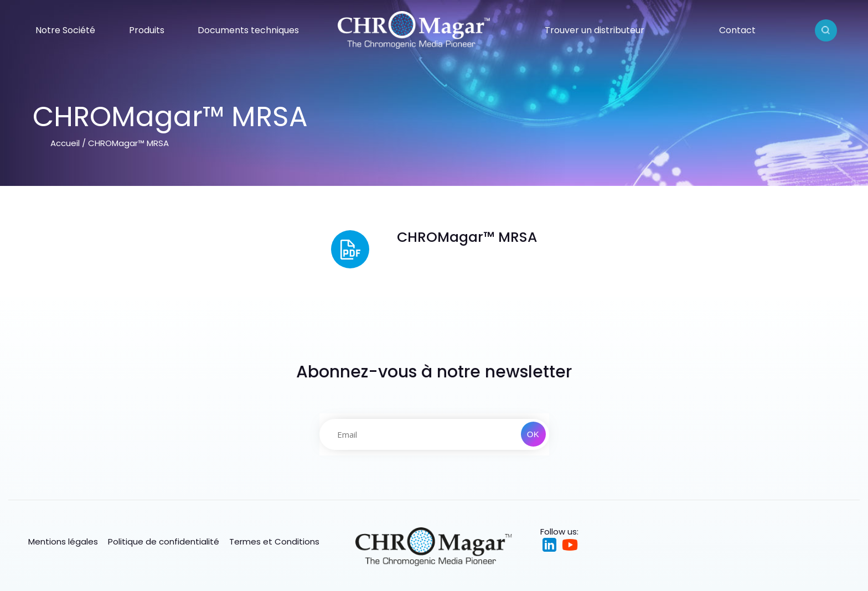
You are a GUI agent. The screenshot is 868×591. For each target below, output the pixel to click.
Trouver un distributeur (595, 30)
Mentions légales (63, 541)
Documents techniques (248, 30)
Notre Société (65, 30)
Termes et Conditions (274, 541)
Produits (147, 30)
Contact (737, 30)
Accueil (65, 143)
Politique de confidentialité (164, 541)
